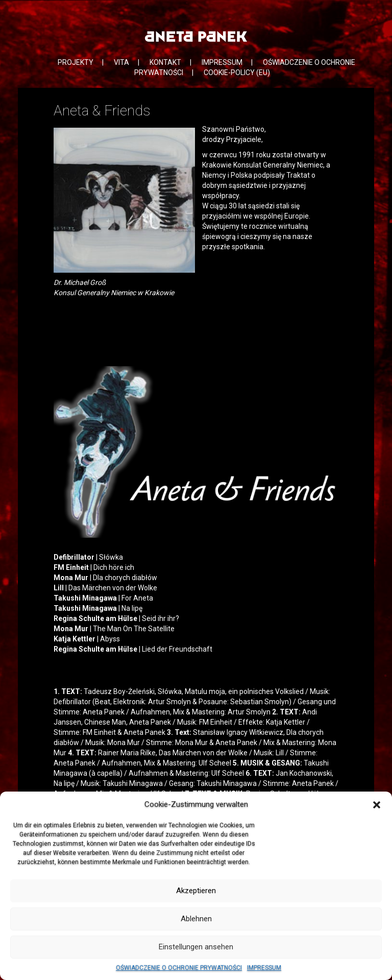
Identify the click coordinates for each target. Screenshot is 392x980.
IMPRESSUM (264, 968)
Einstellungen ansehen (196, 947)
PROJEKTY (76, 62)
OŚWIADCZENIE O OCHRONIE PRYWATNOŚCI (179, 968)
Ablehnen (196, 919)
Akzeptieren (196, 891)
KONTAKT (165, 62)
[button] (377, 805)
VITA (121, 62)
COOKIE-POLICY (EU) (237, 73)
